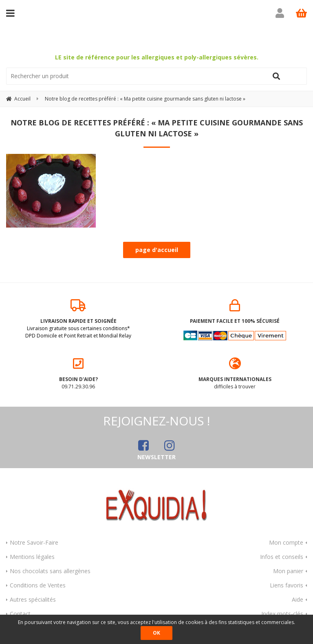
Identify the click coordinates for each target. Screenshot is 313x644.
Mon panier (288, 571)
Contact (20, 614)
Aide (298, 599)
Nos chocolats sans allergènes (50, 571)
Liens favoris (287, 585)
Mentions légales (32, 557)
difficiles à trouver (235, 374)
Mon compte (286, 542)
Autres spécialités (33, 599)
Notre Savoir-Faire (34, 542)
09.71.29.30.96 (78, 374)
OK (156, 633)
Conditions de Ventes (38, 585)
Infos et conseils (282, 557)
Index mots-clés (282, 614)
